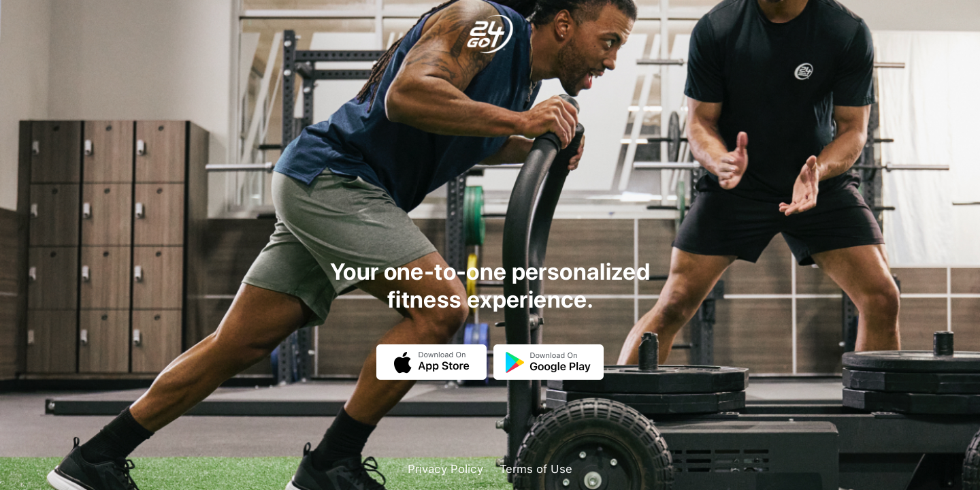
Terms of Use (536, 469)
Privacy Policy (445, 469)
